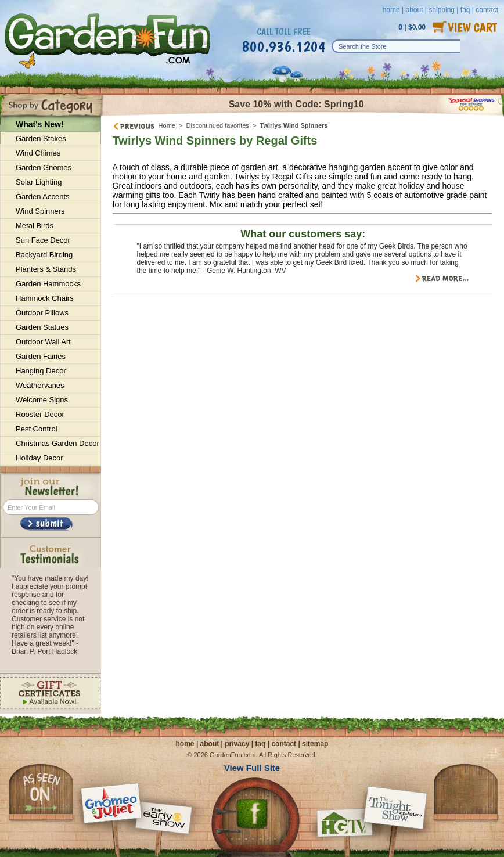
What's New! (40, 124)
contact (284, 744)
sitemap (315, 744)
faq (260, 744)
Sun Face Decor (43, 240)
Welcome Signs (42, 400)
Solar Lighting (39, 182)
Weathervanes (40, 385)
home (391, 10)
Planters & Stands (46, 269)
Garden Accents (43, 197)
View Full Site (252, 768)
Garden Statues (42, 327)
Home (167, 125)
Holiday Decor (39, 458)
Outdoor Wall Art (43, 342)
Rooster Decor (40, 414)
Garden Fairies (41, 356)
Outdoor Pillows (42, 313)
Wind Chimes (38, 153)
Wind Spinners (40, 211)
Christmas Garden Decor (57, 443)
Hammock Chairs (45, 298)
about (414, 10)
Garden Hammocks (48, 284)
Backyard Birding (44, 255)
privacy (237, 744)
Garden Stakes (41, 138)
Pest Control (37, 429)
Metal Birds (35, 226)
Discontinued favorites (218, 125)
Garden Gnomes (44, 168)
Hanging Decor (41, 371)
